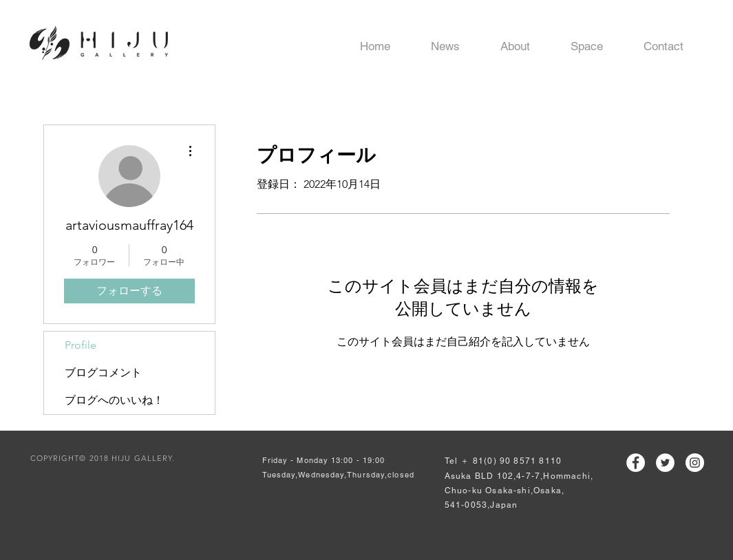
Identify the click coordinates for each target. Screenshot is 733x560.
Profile (81, 345)
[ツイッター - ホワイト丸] (665, 463)
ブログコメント (103, 373)
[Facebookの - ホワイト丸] (636, 463)
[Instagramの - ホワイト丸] (695, 463)
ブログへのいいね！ (114, 400)
